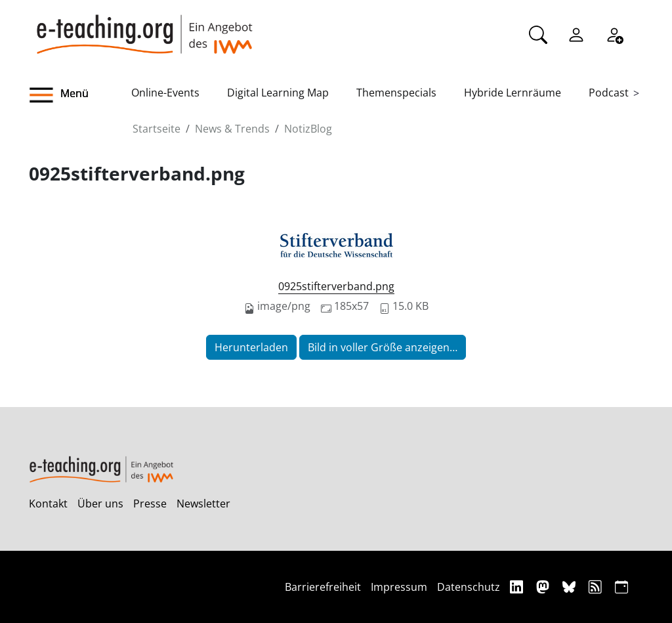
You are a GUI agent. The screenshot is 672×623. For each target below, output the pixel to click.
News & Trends (232, 129)
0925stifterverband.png (336, 286)
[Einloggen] (576, 33)
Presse (150, 504)
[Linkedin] (518, 587)
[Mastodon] (544, 587)
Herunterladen (251, 347)
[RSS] (597, 587)
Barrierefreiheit (323, 587)
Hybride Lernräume (513, 93)
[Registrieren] (614, 33)
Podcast (609, 93)
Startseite (157, 129)
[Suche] (538, 33)
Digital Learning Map (278, 93)
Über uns (100, 504)
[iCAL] (621, 587)
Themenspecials (396, 93)
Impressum (399, 587)
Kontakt (48, 504)
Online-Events (165, 93)
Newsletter (203, 504)
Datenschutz (469, 587)
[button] (80, 95)
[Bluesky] (571, 587)
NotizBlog (308, 129)
